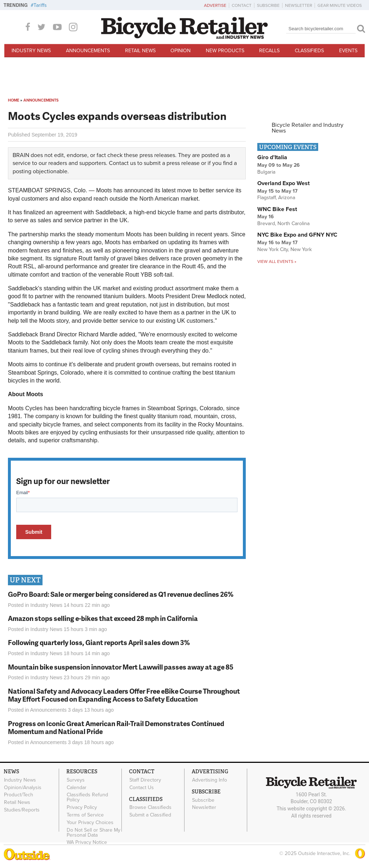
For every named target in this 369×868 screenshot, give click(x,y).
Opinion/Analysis (23, 787)
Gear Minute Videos (340, 5)
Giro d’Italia (272, 157)
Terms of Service (85, 815)
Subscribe (268, 5)
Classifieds (309, 51)
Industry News (31, 51)
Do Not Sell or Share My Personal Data (94, 832)
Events (348, 51)
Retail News (140, 51)
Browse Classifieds (150, 807)
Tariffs (40, 5)
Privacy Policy (82, 807)
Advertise (215, 5)
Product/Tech (19, 795)
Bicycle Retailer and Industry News (308, 128)
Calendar (77, 787)
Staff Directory (145, 780)
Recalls (269, 51)
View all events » (277, 261)
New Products (225, 51)
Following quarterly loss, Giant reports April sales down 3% (99, 642)
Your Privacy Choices (90, 822)
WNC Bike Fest (277, 209)
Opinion (181, 51)
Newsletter (299, 5)
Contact (242, 5)
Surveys (76, 780)
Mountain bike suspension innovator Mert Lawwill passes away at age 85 (121, 667)
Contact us (122, 163)
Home (14, 100)
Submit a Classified (150, 815)
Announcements (88, 51)
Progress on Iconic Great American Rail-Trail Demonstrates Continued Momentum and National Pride (116, 728)
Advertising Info (210, 780)
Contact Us (142, 787)
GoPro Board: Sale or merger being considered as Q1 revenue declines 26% (121, 594)
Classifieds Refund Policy (87, 797)
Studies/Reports (22, 810)
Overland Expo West (283, 183)
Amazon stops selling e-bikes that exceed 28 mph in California (103, 618)
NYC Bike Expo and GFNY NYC (297, 235)
